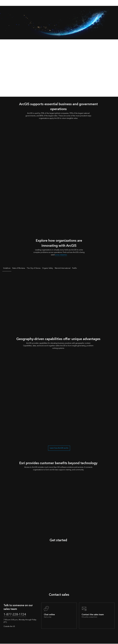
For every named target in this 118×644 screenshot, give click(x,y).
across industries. (61, 255)
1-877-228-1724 (16, 615)
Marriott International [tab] (63, 268)
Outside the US (9, 627)
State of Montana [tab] (19, 268)
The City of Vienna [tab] (34, 268)
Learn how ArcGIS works (59, 448)
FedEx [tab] (74, 268)
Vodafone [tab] (7, 268)
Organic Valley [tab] (48, 268)
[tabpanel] (59, 298)
